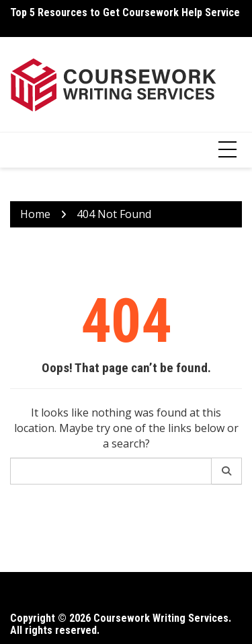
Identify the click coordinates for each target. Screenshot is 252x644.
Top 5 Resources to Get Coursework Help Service (125, 12)
